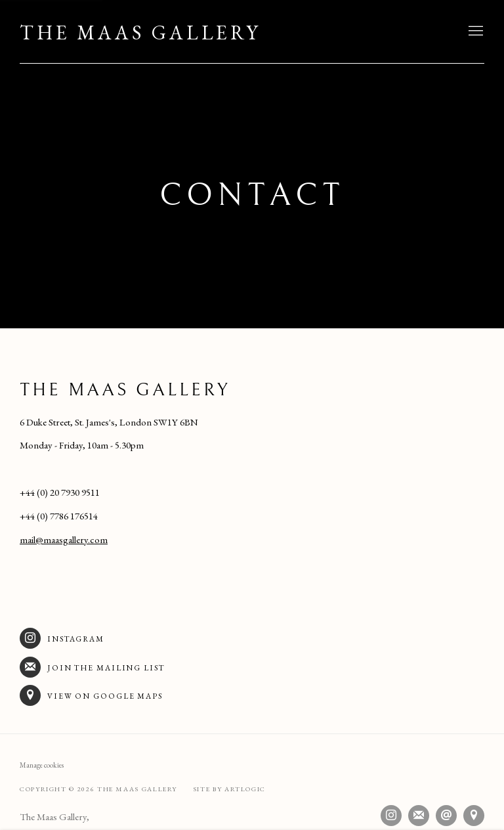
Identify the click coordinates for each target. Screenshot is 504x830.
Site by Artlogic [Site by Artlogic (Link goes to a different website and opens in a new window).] (229, 789)
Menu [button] (474, 32)
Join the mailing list (92, 667)
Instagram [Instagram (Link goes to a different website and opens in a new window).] (62, 638)
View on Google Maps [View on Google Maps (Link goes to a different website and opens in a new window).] (91, 695)
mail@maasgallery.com (64, 539)
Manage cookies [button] (42, 765)
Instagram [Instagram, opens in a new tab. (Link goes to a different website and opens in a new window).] (391, 816)
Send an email (446, 816)
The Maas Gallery (140, 33)
